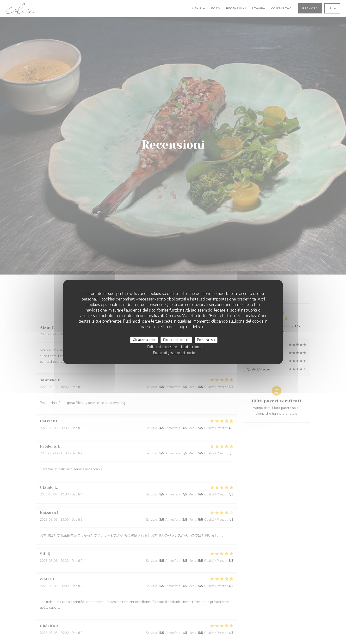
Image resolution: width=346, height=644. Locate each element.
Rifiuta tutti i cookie (176, 340)
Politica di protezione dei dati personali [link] (175, 347)
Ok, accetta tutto (144, 340)
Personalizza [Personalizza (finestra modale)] (206, 340)
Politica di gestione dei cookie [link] (174, 353)
